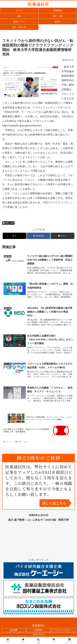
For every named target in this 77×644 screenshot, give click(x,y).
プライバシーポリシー (63, 630)
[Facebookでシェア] (38, 236)
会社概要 (14, 630)
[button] (63, 236)
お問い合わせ (39, 635)
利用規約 (39, 630)
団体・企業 (8, 223)
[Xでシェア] (14, 236)
